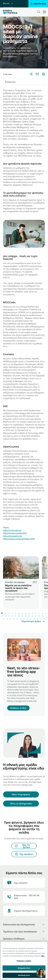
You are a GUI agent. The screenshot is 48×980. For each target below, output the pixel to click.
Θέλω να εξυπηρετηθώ (21, 804)
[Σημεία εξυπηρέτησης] (24, 911)
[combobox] (24, 82)
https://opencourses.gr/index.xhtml (19, 539)
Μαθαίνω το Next (18, 708)
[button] (2, 613)
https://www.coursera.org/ (15, 533)
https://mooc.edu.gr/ (12, 530)
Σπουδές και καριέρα (15, 582)
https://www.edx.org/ (13, 536)
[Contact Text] (24, 897)
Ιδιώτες (8, 3)
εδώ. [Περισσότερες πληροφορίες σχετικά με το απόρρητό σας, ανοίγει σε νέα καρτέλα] (43, 956)
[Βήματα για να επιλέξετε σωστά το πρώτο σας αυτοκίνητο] (21, 568)
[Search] (39, 12)
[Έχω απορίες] (24, 883)
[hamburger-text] (44, 12)
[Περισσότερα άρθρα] (33, 621)
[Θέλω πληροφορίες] (21, 794)
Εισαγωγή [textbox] (10, 82)
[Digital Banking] (38, 4)
